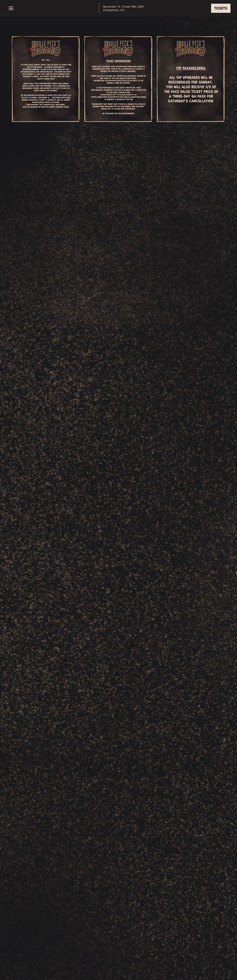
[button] (17, 8)
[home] (119, 8)
